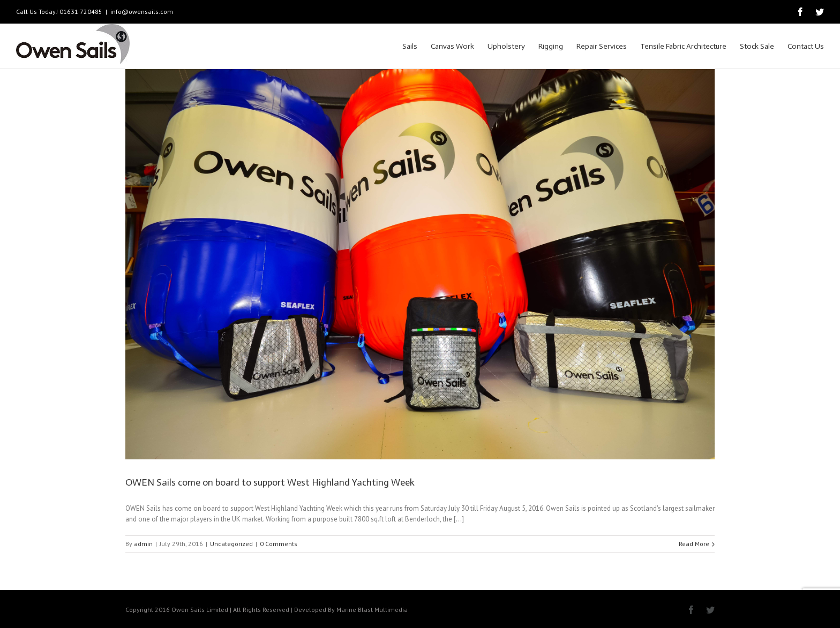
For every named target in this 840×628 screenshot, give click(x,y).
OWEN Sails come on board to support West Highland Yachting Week (270, 482)
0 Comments (279, 544)
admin (143, 544)
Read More (694, 544)
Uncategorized (231, 544)
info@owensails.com (142, 12)
